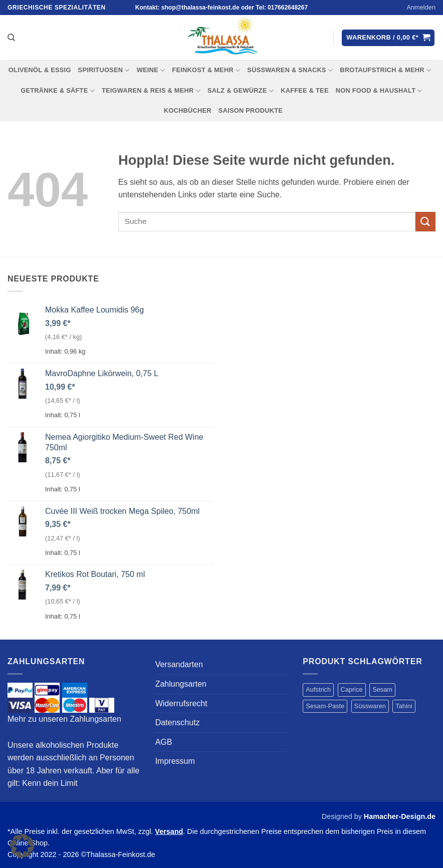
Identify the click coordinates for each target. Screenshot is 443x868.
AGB (164, 742)
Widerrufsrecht (181, 703)
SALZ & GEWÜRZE (241, 91)
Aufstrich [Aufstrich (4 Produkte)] (318, 689)
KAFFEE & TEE (305, 90)
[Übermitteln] (425, 222)
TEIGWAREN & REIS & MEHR (151, 91)
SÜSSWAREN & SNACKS (290, 70)
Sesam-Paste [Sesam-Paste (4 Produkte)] (325, 706)
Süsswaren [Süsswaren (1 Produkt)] (370, 706)
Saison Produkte (251, 110)
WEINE (151, 70)
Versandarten (179, 664)
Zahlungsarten (181, 684)
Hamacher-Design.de (400, 816)
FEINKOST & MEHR (206, 70)
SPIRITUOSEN (104, 70)
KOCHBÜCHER (188, 110)
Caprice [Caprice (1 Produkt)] (352, 689)
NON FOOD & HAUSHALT (379, 91)
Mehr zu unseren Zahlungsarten (64, 719)
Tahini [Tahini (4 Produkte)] (404, 706)
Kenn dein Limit (50, 783)
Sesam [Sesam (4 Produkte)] (382, 689)
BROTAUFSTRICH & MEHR (385, 70)
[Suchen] (11, 38)
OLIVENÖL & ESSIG (40, 70)
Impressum (175, 761)
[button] (421, 8)
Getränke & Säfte (58, 91)
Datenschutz (178, 722)
